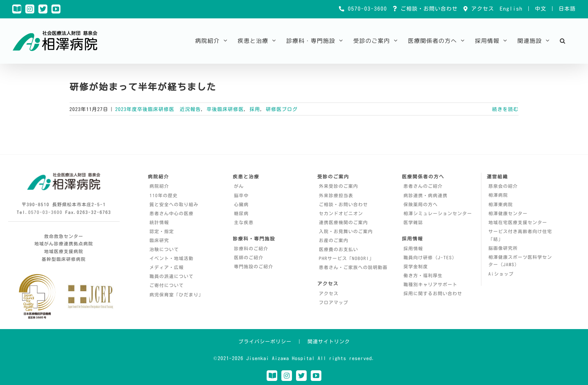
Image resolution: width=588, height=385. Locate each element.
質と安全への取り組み (174, 204)
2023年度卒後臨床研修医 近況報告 (158, 109)
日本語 (567, 9)
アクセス (481, 9)
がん (239, 186)
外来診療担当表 (336, 195)
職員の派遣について (171, 276)
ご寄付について (167, 285)
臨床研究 (159, 240)
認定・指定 (162, 231)
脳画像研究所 (503, 248)
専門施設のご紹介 (254, 266)
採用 (255, 109)
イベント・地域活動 (171, 258)
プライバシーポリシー (265, 341)
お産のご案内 (334, 240)
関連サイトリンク (329, 341)
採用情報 (413, 248)
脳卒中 (241, 195)
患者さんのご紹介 (423, 186)
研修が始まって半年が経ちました (143, 87)
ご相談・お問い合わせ (428, 9)
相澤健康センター (508, 213)
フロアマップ (334, 302)
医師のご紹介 (249, 257)
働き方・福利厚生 (423, 275)
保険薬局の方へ (421, 204)
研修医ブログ (282, 109)
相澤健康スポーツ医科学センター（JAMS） (520, 261)
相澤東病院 (501, 204)
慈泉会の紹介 (503, 186)
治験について (164, 249)
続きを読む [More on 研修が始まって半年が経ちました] (505, 109)
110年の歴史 (164, 195)
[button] (563, 41)
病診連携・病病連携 (425, 195)
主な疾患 (244, 222)
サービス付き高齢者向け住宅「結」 (520, 235)
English (511, 9)
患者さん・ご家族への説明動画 (353, 267)
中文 (541, 9)
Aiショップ (501, 274)
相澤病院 (498, 195)
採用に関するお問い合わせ (433, 293)
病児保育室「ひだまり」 (176, 295)
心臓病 (241, 204)
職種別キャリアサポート (430, 284)
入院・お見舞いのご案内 (346, 231)
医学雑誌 (413, 222)
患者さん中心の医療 (171, 213)
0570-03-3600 (366, 9)
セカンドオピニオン (341, 213)
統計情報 (159, 222)
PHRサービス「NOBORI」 (346, 258)
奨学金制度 (416, 266)
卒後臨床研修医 (225, 109)
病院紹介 (159, 186)
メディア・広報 (167, 267)
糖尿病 (241, 213)
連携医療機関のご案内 (343, 222)
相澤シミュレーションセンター (438, 213)
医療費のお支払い (339, 249)
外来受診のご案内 (339, 186)
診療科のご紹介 (251, 248)
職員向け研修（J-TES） (430, 257)
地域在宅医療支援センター (518, 222)
